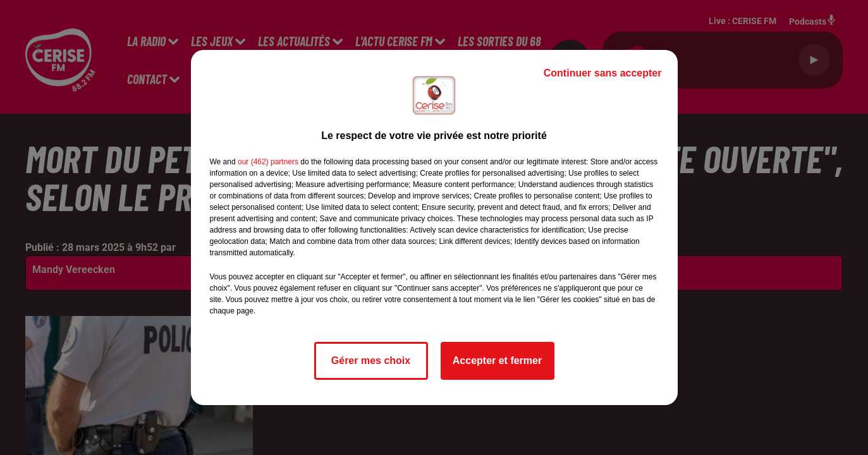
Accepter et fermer (497, 361)
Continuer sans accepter (603, 73)
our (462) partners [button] (268, 162)
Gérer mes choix (371, 361)
